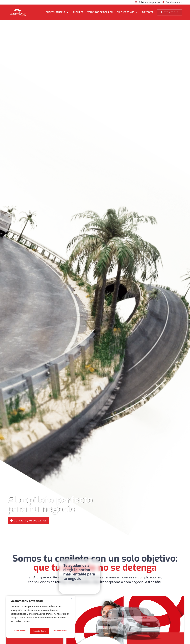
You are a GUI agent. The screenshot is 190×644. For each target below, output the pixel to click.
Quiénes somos (127, 12)
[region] (41, 618)
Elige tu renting (57, 12)
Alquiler (78, 12)
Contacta (148, 12)
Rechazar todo (40, 631)
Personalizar (19, 631)
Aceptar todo (61, 631)
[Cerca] (72, 600)
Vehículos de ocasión (100, 12)
